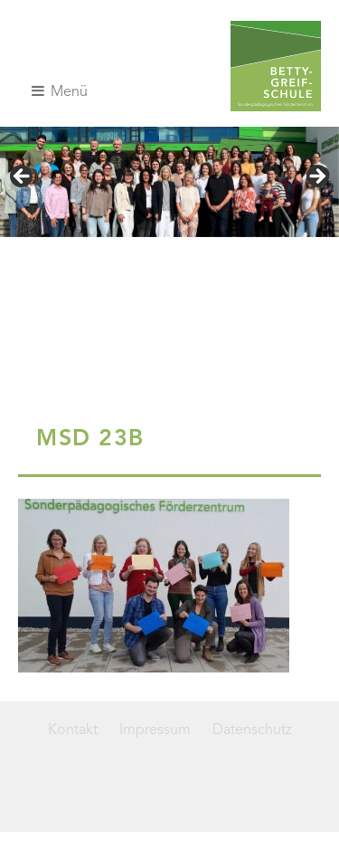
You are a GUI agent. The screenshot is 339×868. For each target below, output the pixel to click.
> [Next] (316, 177)
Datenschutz (252, 730)
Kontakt (73, 730)
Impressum (155, 730)
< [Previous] (23, 177)
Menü (60, 91)
